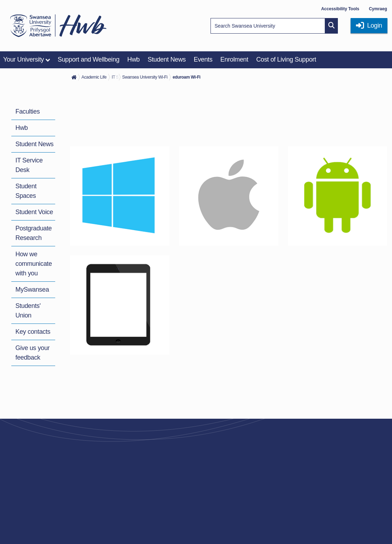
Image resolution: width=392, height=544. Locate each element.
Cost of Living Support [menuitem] (286, 59)
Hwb (22, 128)
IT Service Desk (29, 165)
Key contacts (33, 332)
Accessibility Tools (340, 9)
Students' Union (28, 311)
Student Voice (34, 212)
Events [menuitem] (203, 59)
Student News (35, 144)
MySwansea (32, 290)
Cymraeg (378, 9)
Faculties (28, 111)
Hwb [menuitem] (134, 59)
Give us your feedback (33, 353)
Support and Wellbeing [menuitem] (88, 59)
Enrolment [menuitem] (234, 59)
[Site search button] (332, 26)
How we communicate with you (34, 264)
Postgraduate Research (34, 233)
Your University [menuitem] (24, 59)
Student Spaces (26, 191)
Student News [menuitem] (167, 59)
